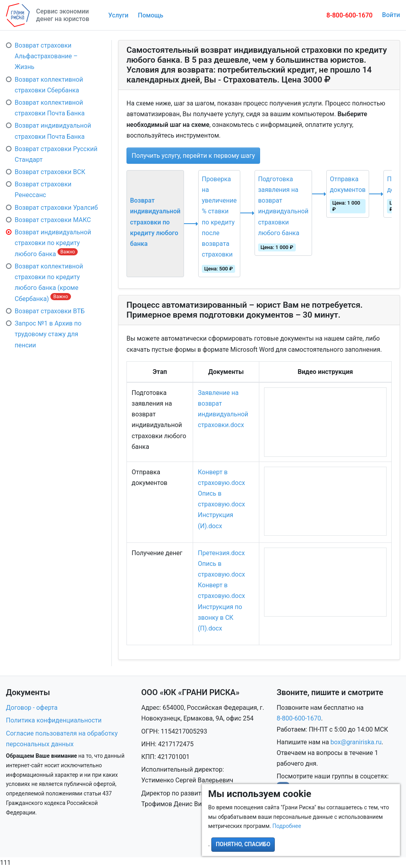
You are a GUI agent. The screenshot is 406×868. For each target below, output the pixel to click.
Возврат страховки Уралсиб (56, 208)
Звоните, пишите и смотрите (330, 692)
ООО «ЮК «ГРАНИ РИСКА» (190, 692)
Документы (28, 692)
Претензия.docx (221, 553)
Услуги (118, 15)
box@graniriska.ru (356, 742)
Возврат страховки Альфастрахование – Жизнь (46, 56)
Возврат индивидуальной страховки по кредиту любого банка (53, 243)
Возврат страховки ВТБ (50, 311)
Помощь (151, 15)
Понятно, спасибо (243, 844)
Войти (391, 15)
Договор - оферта (32, 708)
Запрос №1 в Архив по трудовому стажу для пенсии (48, 334)
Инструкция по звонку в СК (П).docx (220, 618)
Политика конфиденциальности (54, 720)
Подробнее (287, 826)
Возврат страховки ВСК (50, 172)
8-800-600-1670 (349, 15)
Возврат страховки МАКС (53, 220)
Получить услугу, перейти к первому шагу (193, 156)
